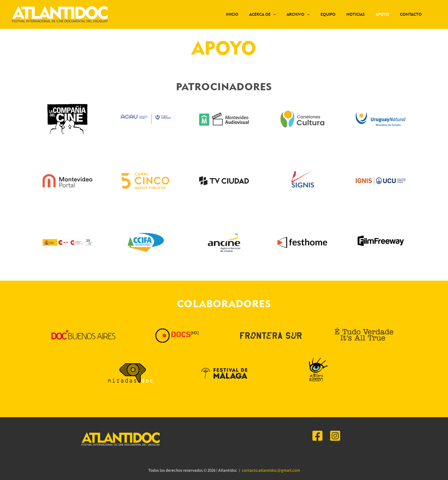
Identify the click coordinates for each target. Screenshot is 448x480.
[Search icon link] (435, 14)
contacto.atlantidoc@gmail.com (271, 470)
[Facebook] (317, 436)
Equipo (338, 14)
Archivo (311, 14)
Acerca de (278, 14)
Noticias (363, 14)
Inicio (251, 14)
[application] (289, 14)
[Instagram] (335, 436)
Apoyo (387, 14)
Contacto (412, 14)
